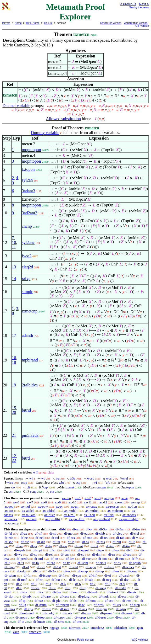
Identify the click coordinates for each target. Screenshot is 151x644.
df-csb (25, 542)
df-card (124, 575)
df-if (132, 542)
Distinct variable (16, 106)
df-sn (19, 546)
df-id (67, 550)
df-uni (79, 546)
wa (57, 478)
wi (31, 478)
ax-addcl (28, 511)
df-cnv (65, 554)
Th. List (48, 23)
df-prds (99, 605)
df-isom (83, 563)
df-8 (108, 584)
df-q (68, 588)
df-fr (130, 550)
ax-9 (58, 502)
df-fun (119, 559)
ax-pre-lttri (53, 519)
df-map (83, 571)
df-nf (38, 533)
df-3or (104, 529)
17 (14, 335)
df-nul (117, 542)
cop (25, 483)
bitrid (27, 410)
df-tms (77, 622)
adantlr (28, 335)
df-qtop (135, 605)
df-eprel (83, 550)
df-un (56, 542)
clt (28, 487)
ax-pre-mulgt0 (128, 519)
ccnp (33, 491)
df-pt (81, 605)
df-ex (23, 533)
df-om (41, 567)
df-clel (135, 533)
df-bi (62, 529)
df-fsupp (45, 575)
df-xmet (127, 613)
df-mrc (65, 609)
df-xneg (101, 588)
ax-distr (49, 515)
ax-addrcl (49, 511)
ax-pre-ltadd (102, 519)
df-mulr (104, 596)
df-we (18, 554)
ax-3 (97, 498)
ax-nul (26, 506)
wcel (109, 478)
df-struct (113, 592)
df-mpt (37, 550)
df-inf (93, 575)
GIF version (142, 26)
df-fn (135, 559)
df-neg (107, 580)
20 (14, 413)
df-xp (34, 554)
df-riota (101, 563)
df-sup (77, 575)
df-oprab (135, 563)
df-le (72, 580)
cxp (78, 483)
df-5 (63, 584)
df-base (46, 596)
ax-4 (124, 498)
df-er (67, 571)
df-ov (118, 563)
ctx (52, 491)
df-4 (48, 584)
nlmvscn (75, 628)
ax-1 (78, 498)
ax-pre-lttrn (77, 519)
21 (14, 435)
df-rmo (88, 538)
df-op (63, 546)
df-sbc (9, 542)
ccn (11, 491)
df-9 (122, 584)
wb (43, 478)
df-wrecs (128, 567)
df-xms (59, 622)
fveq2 (27, 256)
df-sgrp (121, 609)
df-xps (28, 609)
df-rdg (21, 571)
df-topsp (80, 617)
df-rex (71, 538)
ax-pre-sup (12, 523)
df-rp (83, 588)
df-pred (21, 559)
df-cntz (67, 613)
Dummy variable (45, 133)
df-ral (55, 538)
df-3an (120, 529)
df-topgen (62, 605)
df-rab (120, 538)
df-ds (73, 601)
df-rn (112, 554)
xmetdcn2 (97, 628)
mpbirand (30, 360)
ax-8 (44, 502)
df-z (19, 588)
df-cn (119, 617)
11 (14, 247)
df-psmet (106, 613)
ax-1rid (109, 515)
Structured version (111, 23)
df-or (89, 529)
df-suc (86, 559)
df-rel (49, 554)
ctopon (129, 487)
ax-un (75, 506)
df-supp (91, 567)
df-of (26, 567)
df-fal (8, 533)
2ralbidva (30, 385)
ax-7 (30, 502)
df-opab (20, 550)
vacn (16, 632)
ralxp (26, 279)
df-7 (93, 584)
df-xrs (117, 605)
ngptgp (54, 628)
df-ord (39, 559)
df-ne (24, 538)
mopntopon (32, 150)
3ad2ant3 (30, 213)
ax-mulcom (115, 511)
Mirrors (6, 23)
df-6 (78, 584)
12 (14, 456)
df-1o (37, 571)
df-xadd (120, 588)
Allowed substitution (63, 119)
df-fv (66, 563)
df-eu (84, 533)
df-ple (56, 601)
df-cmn (86, 613)
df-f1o (51, 563)
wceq (91, 478)
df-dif (41, 542)
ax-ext (119, 502)
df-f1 (21, 563)
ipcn (140, 628)
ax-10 (72, 502)
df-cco (109, 601)
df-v (135, 538)
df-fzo (57, 592)
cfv (108, 483)
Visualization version (135, 23)
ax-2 (88, 498)
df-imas (10, 609)
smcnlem (35, 632)
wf (95, 483)
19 (14, 385)
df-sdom (10, 575)
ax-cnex (91, 506)
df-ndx (27, 596)
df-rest (127, 601)
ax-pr (59, 506)
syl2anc (28, 243)
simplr (27, 292)
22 (14, 461)
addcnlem (121, 628)
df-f (7, 563)
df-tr (53, 550)
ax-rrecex (11, 519)
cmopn (101, 487)
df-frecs (109, 567)
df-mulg (48, 613)
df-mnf (22, 580)
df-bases (101, 617)
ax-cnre (31, 519)
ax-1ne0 (90, 515)
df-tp (48, 546)
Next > (144, 4)
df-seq (74, 592)
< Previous (128, 4)
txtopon (28, 169)
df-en (115, 571)
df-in (71, 542)
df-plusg (84, 596)
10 (14, 243)
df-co (81, 554)
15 (14, 408)
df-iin (126, 546)
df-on (54, 559)
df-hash (93, 592)
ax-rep (136, 502)
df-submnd (26, 613)
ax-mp (67, 498)
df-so (115, 550)
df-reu (104, 538)
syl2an (27, 180)
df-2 (19, 584)
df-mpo (9, 567)
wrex (10, 483)
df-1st (57, 567)
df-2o (52, 571)
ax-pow (43, 506)
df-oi (108, 575)
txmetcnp (30, 311)
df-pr (34, 546)
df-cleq (118, 533)
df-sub (89, 580)
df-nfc (9, 538)
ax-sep (9, 506)
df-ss (85, 542)
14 (14, 279)
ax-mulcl (70, 511)
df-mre (46, 609)
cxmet (70, 487)
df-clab (100, 533)
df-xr (39, 580)
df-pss (101, 542)
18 (14, 362)
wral (125, 478)
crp (46, 487)
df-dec (35, 588)
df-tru (136, 529)
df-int (94, 546)
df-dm (96, 554)
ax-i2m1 (69, 515)
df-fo (35, 563)
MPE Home (33, 23)
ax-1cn (132, 506)
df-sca (122, 596)
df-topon (60, 617)
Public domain (85, 640)
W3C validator (140, 640)
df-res (127, 554)
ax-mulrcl (92, 511)
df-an (76, 529)
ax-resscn (112, 506)
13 (14, 267)
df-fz (40, 592)
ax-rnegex (129, 515)
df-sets (132, 592)
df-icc (24, 592)
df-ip (22, 601)
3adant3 (29, 191)
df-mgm (101, 609)
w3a (72, 478)
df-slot (9, 596)
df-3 (34, 584)
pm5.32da (30, 435)
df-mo (68, 533)
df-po (100, 550)
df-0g (23, 605)
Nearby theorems (139, 7)
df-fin (27, 575)
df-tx (21, 622)
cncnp (27, 226)
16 (14, 358)
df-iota (103, 559)
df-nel (40, 538)
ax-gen (109, 498)
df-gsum (41, 605)
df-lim (70, 559)
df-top (40, 617)
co (13, 487)
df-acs (83, 609)
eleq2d (28, 267)
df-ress (64, 596)
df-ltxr (56, 580)
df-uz (52, 588)
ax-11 (88, 502)
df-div (124, 580)
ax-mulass (29, 515)
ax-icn (9, 511)
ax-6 (16, 502)
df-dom (132, 571)
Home (18, 23)
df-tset (39, 601)
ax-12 (103, 502)
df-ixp (100, 571)
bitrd (26, 458)
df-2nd (73, 567)
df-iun (110, 546)
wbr (61, 483)
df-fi (62, 575)
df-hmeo (39, 622)
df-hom (91, 601)
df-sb (53, 533)
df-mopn (21, 617)
